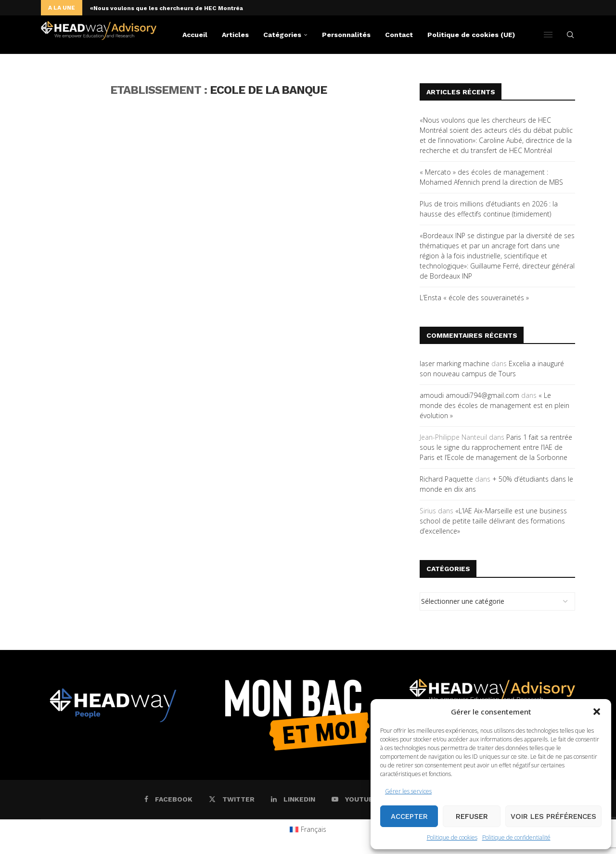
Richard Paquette (446, 479)
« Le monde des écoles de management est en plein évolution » (494, 405)
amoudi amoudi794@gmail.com (469, 395)
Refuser (472, 816)
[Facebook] (168, 799)
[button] (597, 712)
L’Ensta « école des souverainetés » (474, 298)
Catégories (282, 35)
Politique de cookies (452, 837)
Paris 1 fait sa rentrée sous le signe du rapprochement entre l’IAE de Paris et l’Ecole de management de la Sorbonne (496, 447)
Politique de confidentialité (516, 837)
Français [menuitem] (314, 829)
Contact (399, 35)
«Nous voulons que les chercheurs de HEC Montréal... (170, 8)
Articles (235, 35)
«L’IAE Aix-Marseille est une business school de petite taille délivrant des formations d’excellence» (493, 521)
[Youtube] (355, 799)
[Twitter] (232, 799)
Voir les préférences (553, 816)
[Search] (570, 35)
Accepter (409, 816)
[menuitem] (308, 829)
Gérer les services (408, 791)
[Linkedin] (293, 799)
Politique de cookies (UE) (471, 35)
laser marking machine (455, 363)
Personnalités (346, 35)
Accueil (195, 35)
